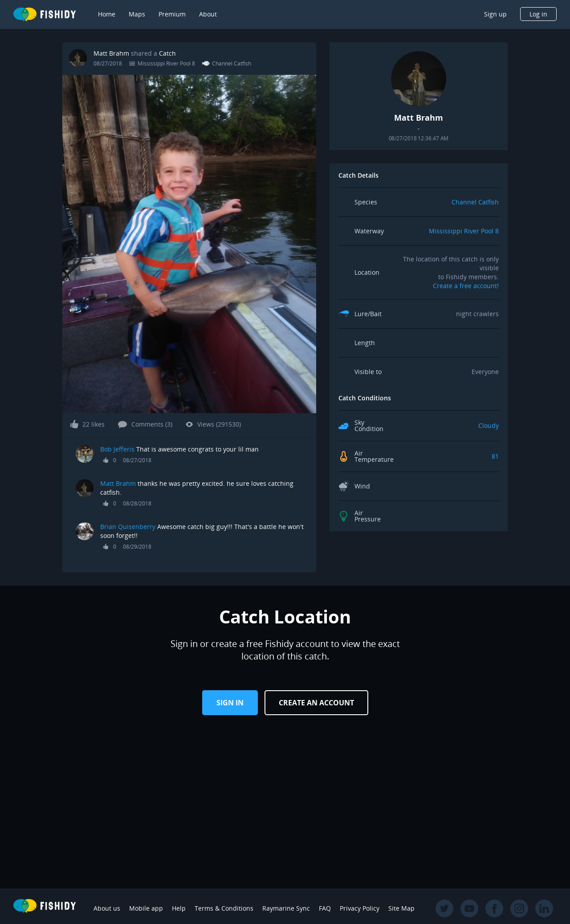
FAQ (325, 908)
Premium (172, 14)
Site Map (401, 908)
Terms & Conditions (224, 908)
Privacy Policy (360, 908)
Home (107, 14)
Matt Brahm (111, 53)
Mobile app (146, 908)
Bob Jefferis (117, 449)
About (208, 14)
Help (179, 908)
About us (107, 908)
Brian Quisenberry (128, 527)
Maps (137, 14)
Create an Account (316, 703)
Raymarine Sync (286, 908)
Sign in (230, 703)
